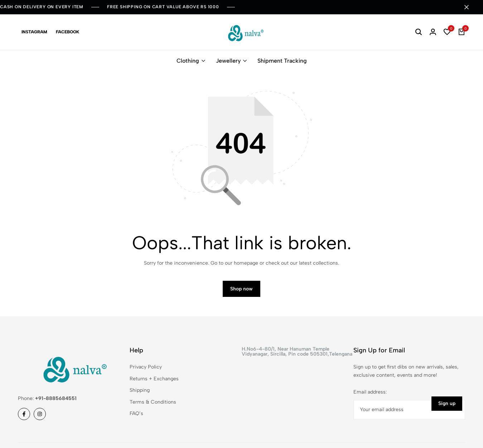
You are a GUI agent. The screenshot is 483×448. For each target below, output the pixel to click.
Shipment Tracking (282, 61)
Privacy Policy (146, 367)
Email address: (370, 392)
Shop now (241, 289)
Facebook (67, 32)
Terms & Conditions (153, 402)
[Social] (24, 414)
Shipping (140, 390)
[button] (447, 32)
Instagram (34, 32)
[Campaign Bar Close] (470, 7)
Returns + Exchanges (154, 379)
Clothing (188, 61)
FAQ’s (136, 413)
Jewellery (228, 61)
